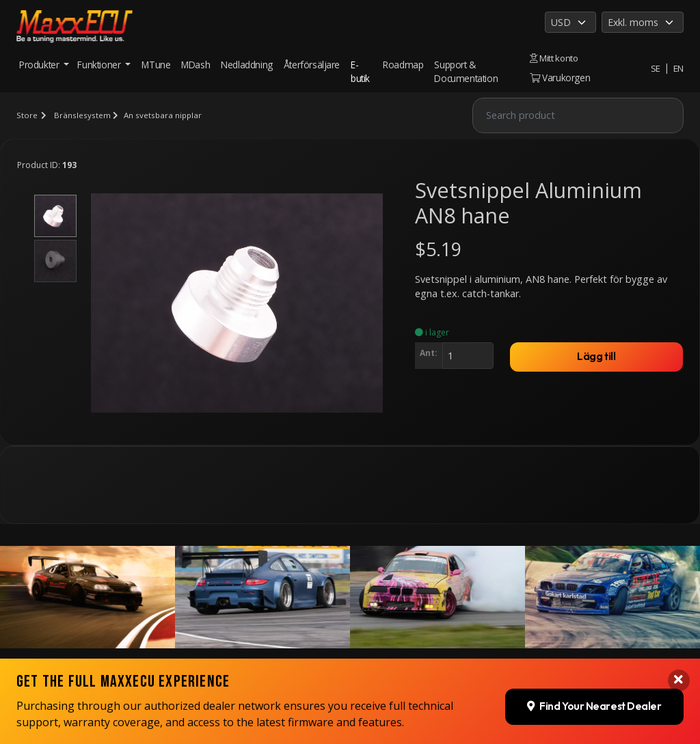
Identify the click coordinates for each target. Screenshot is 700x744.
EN (678, 68)
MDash (196, 65)
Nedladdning (247, 65)
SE (655, 68)
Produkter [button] (40, 65)
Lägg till (597, 357)
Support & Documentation (466, 71)
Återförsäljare (312, 65)
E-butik (360, 71)
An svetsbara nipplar (163, 115)
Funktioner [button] (100, 65)
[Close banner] (678, 648)
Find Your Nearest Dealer (592, 674)
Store (27, 115)
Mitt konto (553, 58)
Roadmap (402, 65)
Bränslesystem (82, 115)
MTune (156, 65)
